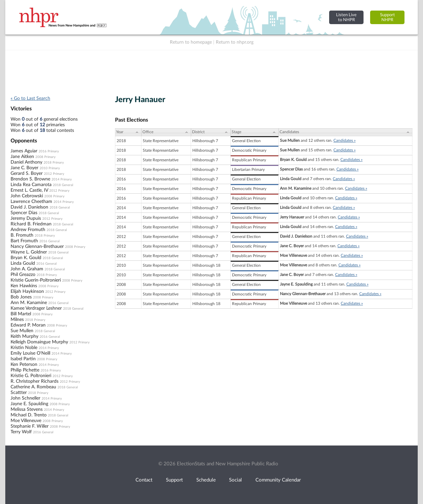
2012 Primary (54, 174)
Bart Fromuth (24, 241)
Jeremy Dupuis (26, 218)
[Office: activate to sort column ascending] (166, 132)
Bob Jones (21, 297)
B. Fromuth (22, 235)
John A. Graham (27, 269)
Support (174, 480)
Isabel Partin (23, 359)
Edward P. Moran (28, 325)
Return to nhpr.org (235, 42)
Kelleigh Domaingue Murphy (39, 342)
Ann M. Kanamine (29, 303)
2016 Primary (49, 151)
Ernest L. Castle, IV (29, 190)
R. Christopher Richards (35, 381)
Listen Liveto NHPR (346, 17)
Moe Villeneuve (26, 421)
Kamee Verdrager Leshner (36, 308)
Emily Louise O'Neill (30, 353)
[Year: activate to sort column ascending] (128, 132)
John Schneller (25, 398)
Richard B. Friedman (31, 224)
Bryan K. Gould (26, 258)
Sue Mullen (22, 331)
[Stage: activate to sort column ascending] (255, 132)
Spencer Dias (24, 213)
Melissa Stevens (27, 409)
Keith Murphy (24, 336)
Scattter (19, 393)
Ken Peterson (24, 365)
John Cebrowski (27, 196)
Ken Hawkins (24, 286)
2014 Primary (62, 179)
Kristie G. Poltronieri (31, 376)
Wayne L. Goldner (29, 252)
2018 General (63, 185)
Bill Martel (21, 314)
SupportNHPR (387, 17)
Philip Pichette (25, 370)
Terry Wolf (21, 432)
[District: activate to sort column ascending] (211, 132)
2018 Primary (54, 163)
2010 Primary (50, 168)
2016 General (49, 241)
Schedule (206, 480)
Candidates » (345, 140)
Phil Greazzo (23, 275)
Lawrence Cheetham (31, 202)
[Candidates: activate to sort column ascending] (346, 132)
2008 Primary (45, 157)
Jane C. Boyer (24, 168)
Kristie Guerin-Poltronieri (36, 280)
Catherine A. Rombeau (33, 387)
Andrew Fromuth (28, 230)
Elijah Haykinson (27, 291)
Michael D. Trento (29, 415)
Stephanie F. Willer (30, 426)
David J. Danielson (29, 207)
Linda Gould (23, 263)
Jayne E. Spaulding (29, 404)
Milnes (17, 320)
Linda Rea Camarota (31, 185)
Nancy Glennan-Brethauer (37, 247)
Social (235, 480)
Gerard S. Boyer (27, 174)
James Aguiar (24, 151)
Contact (144, 480)
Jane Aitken (22, 157)
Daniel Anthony (26, 162)
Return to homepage (191, 42)
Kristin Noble (24, 348)
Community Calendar (278, 480)
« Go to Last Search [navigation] (30, 98)
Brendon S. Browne (30, 179)
